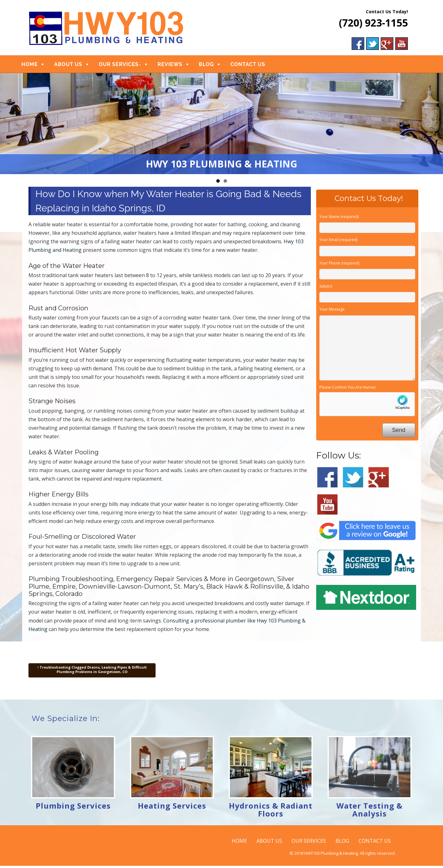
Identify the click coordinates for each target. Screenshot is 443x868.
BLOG (214, 66)
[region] (221, 126)
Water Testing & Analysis (369, 812)
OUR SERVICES (126, 66)
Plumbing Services (73, 808)
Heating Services (172, 808)
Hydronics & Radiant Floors (271, 812)
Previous (8, 124)
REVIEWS (178, 66)
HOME (37, 66)
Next (435, 124)
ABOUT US (76, 66)
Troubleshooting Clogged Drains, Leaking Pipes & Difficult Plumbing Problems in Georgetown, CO (92, 672)
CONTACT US (255, 66)
